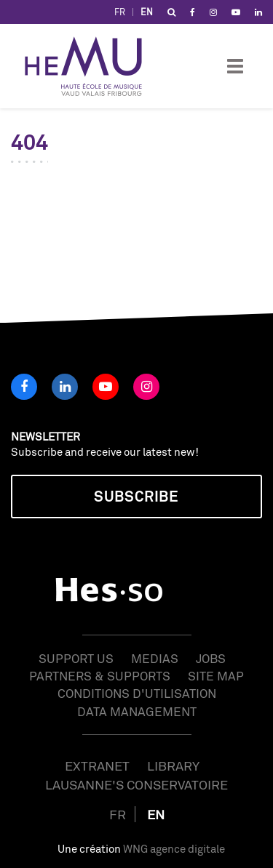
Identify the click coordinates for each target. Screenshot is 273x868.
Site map (216, 676)
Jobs (211, 658)
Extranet (97, 765)
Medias (155, 658)
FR (120, 12)
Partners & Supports (100, 676)
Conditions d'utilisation (137, 693)
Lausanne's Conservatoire (136, 784)
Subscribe (136, 496)
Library (173, 765)
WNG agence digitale (174, 849)
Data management (137, 711)
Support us (76, 658)
